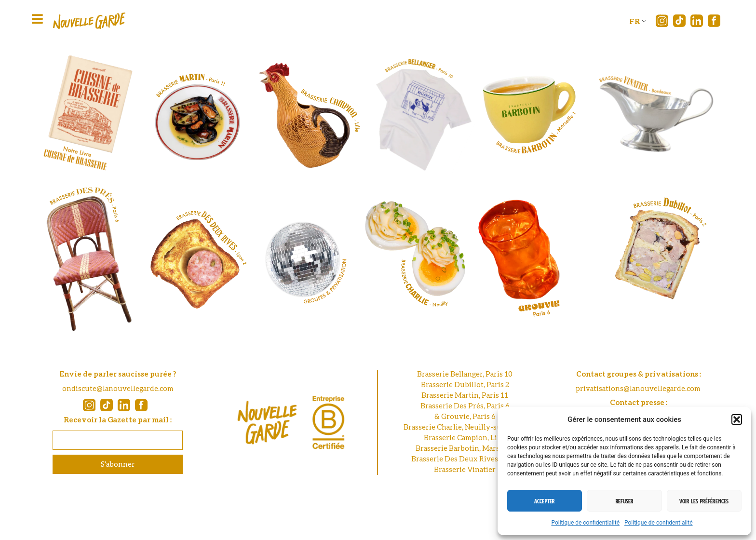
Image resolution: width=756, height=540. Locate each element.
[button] (737, 419)
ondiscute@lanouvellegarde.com (118, 388)
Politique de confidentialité (585, 523)
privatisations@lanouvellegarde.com (638, 388)
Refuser (624, 501)
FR (635, 21)
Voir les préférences (704, 501)
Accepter (545, 501)
